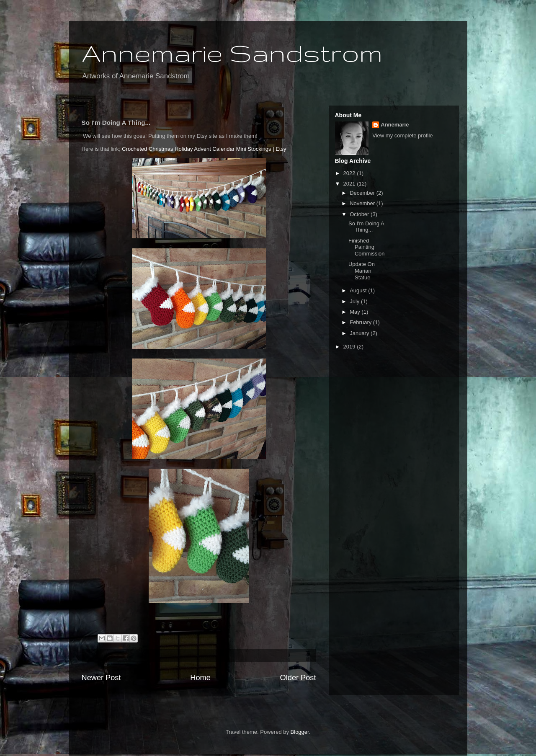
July (355, 301)
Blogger (300, 732)
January (360, 333)
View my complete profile (402, 135)
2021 (350, 184)
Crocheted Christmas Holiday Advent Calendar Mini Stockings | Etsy (204, 149)
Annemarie (395, 125)
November (363, 203)
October (360, 214)
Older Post (298, 678)
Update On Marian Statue (362, 271)
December (363, 193)
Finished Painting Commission (367, 247)
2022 (350, 173)
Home (200, 678)
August (359, 290)
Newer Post (101, 678)
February (361, 322)
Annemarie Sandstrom (232, 53)
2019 (350, 347)
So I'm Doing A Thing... (366, 227)
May (356, 312)
